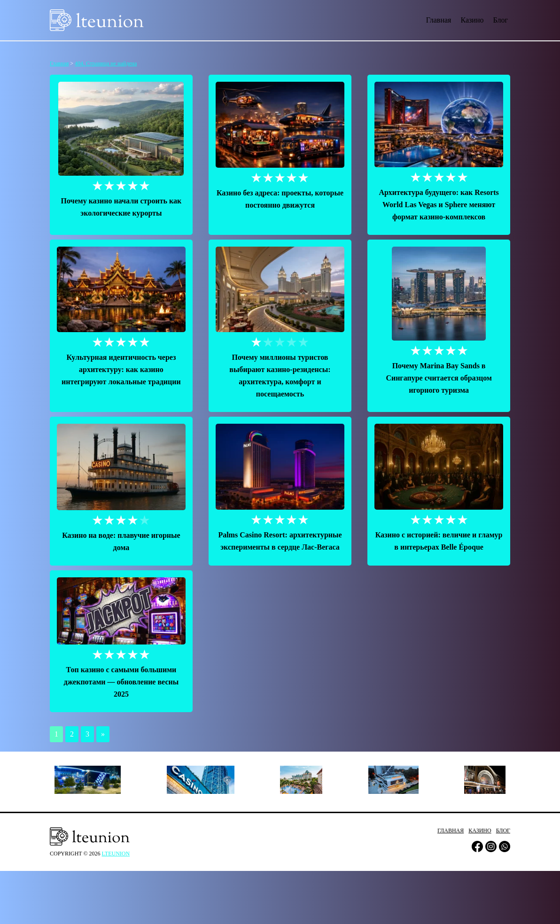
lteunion (116, 854)
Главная (439, 20)
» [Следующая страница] (103, 734)
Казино (472, 20)
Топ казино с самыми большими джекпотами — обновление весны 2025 (121, 682)
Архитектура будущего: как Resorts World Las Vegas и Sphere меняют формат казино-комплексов (439, 205)
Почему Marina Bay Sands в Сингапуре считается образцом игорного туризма (439, 378)
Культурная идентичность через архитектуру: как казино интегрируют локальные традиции (121, 369)
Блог (500, 20)
